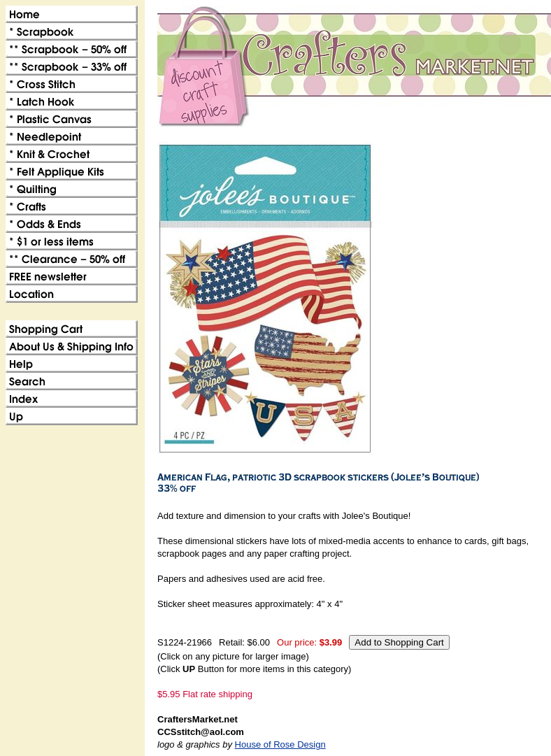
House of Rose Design (280, 744)
